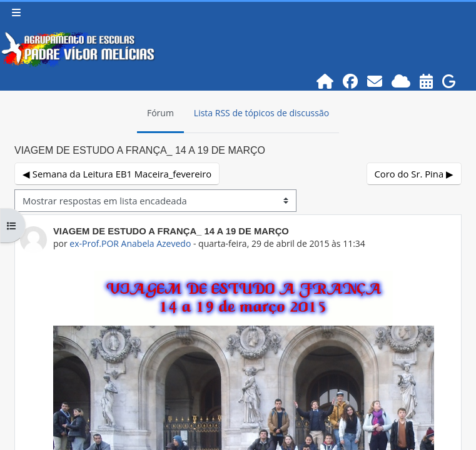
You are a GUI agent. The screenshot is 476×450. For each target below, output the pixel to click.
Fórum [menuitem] (160, 113)
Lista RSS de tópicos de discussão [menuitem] (261, 113)
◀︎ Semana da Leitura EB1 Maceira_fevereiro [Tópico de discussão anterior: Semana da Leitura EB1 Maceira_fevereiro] (117, 174)
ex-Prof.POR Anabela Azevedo (130, 243)
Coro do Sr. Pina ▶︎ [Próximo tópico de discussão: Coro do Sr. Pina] (414, 174)
